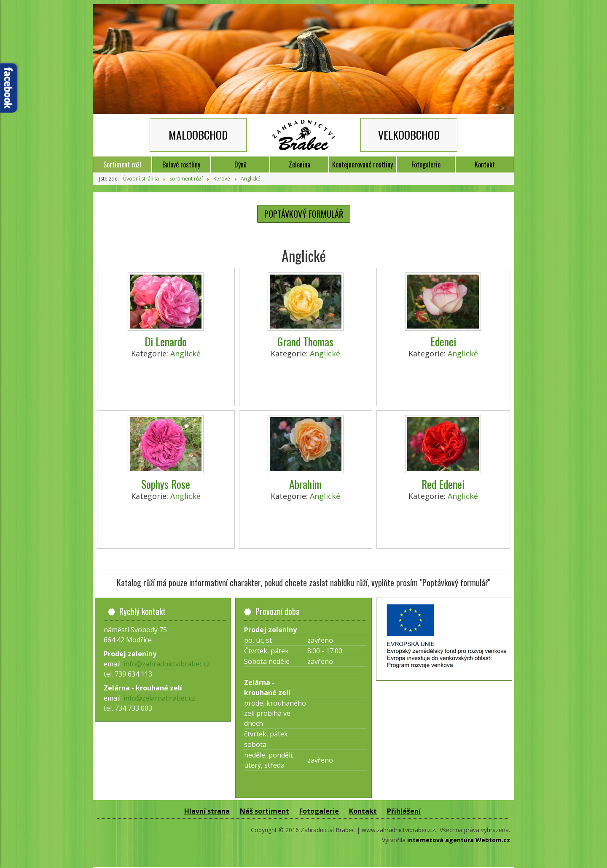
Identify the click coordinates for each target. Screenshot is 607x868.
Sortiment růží (122, 164)
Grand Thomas (305, 341)
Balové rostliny (181, 164)
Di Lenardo (166, 341)
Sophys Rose (166, 484)
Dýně (240, 164)
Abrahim (305, 484)
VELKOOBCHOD (409, 135)
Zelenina (299, 164)
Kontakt (485, 164)
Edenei (443, 341)
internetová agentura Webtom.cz (459, 840)
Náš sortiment (265, 811)
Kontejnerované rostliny (363, 164)
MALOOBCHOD (198, 135)
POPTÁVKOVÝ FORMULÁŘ (304, 214)
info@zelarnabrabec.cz (159, 698)
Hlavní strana (207, 811)
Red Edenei (443, 484)
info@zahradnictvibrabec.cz (167, 664)
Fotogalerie (426, 164)
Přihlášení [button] (404, 811)
